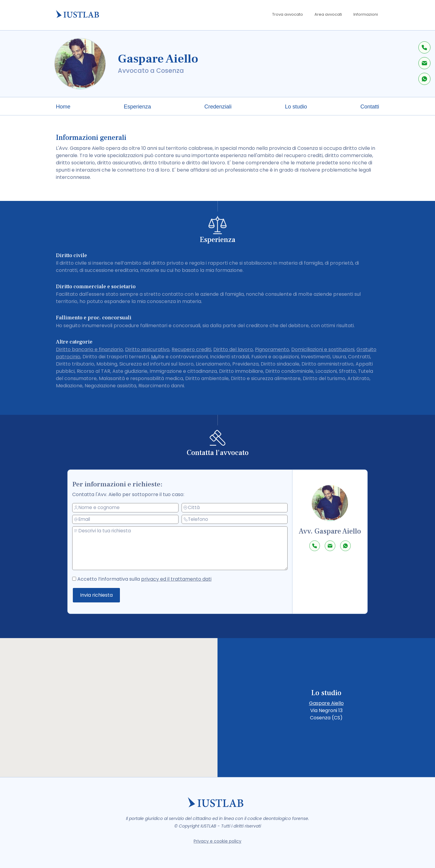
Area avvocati (328, 14)
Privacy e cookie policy (217, 841)
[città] (235, 507)
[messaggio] (182, 548)
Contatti (370, 107)
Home (63, 107)
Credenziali (218, 107)
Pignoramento (272, 349)
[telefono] (235, 519)
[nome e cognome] (128, 508)
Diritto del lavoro (233, 349)
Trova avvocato (288, 14)
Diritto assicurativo (147, 349)
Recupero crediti (191, 349)
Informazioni (366, 14)
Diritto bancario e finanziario (89, 349)
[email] (128, 520)
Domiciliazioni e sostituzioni (323, 349)
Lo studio (296, 107)
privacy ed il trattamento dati (177, 579)
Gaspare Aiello (326, 703)
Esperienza (137, 107)
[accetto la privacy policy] (79, 578)
